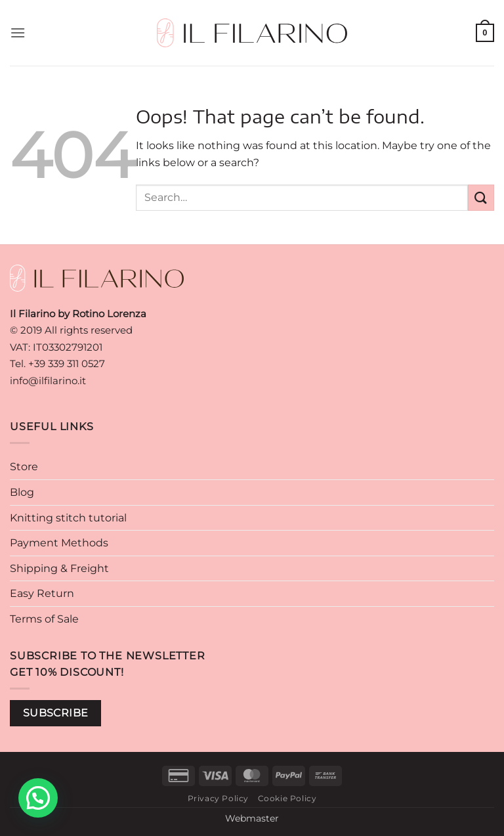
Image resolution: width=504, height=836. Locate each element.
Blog (22, 492)
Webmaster (252, 818)
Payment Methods (59, 543)
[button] (18, 33)
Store (24, 467)
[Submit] (481, 197)
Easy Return (42, 593)
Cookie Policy (287, 798)
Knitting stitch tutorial (68, 518)
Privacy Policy (219, 798)
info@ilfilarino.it (48, 381)
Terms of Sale (44, 619)
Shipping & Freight (59, 568)
